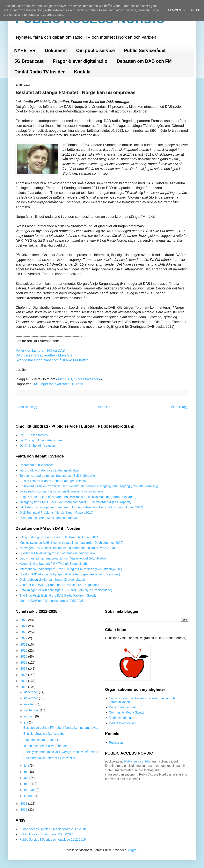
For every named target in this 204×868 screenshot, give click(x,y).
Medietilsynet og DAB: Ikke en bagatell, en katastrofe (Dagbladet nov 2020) (71, 543)
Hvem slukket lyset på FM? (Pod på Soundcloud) (53, 564)
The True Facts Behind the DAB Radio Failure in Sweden (59, 596)
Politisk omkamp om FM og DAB (40, 350)
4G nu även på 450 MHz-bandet (46, 746)
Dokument (56, 51)
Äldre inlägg (179, 407)
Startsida (104, 407)
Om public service (95, 51)
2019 (24, 657)
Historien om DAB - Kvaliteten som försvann (50, 518)
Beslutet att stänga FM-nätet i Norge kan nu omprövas (61, 728)
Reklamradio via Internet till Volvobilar (49, 758)
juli (26, 722)
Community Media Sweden (128, 712)
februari (30, 790)
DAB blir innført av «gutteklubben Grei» (45, 355)
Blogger (132, 850)
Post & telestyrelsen (123, 723)
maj (27, 772)
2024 (24, 626)
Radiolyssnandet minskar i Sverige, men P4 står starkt (61, 752)
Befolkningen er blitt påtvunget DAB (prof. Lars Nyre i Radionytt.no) (66, 590)
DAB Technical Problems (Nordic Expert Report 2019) (56, 513)
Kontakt (82, 72)
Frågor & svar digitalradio (80, 61)
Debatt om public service (36, 465)
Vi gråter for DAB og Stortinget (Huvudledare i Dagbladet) (59, 585)
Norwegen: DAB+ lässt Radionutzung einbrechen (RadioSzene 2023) (67, 548)
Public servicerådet (137, 761)
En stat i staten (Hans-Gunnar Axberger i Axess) (53, 481)
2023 (24, 632)
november (32, 698)
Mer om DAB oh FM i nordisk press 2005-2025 (52, 601)
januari (29, 796)
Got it (196, 10)
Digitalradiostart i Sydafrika (42, 740)
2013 (24, 804)
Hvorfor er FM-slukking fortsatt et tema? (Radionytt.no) (57, 553)
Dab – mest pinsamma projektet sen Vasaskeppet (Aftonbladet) (63, 558)
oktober (30, 704)
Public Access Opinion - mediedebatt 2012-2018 (53, 829)
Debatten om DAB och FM (144, 61)
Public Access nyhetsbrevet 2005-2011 (46, 834)
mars (28, 784)
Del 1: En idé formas (34, 435)
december (32, 692)
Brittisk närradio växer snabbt (44, 734)
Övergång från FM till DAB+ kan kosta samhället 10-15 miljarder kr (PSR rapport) (75, 502)
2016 (24, 675)
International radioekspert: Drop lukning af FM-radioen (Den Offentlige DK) (71, 569)
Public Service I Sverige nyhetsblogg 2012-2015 (53, 840)
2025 (24, 620)
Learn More (178, 10)
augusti (30, 716)
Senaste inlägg (27, 407)
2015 (24, 681)
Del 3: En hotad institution (37, 446)
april (28, 778)
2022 (24, 638)
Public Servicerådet (145, 51)
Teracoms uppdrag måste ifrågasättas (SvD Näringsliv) (57, 476)
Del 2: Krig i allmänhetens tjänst (41, 440)
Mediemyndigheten (122, 718)
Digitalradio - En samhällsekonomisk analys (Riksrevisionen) (61, 491)
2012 (24, 810)
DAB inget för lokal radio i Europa (58, 384)
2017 (24, 669)
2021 (24, 644)
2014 (24, 687)
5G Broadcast (29, 61)
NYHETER (25, 51)
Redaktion (116, 743)
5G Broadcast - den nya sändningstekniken (49, 470)
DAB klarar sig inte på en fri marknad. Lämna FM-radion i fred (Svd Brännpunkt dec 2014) (81, 507)
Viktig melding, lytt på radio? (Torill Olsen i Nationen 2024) (59, 537)
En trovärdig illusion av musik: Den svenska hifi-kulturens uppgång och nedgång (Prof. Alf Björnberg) (89, 486)
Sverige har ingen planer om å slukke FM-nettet (52, 360)
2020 (24, 651)
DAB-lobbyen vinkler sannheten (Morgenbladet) (52, 580)
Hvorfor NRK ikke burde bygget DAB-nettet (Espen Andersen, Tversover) (70, 574)
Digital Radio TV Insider (40, 72)
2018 (24, 663)
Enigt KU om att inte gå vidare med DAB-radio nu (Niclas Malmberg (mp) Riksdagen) (78, 497)
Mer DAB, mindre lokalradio (79, 379)
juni (27, 766)
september (32, 710)
